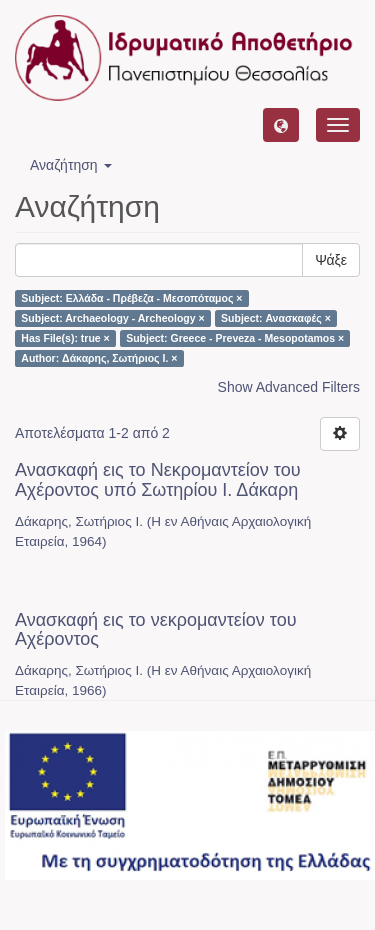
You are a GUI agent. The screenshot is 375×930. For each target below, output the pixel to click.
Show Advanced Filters (289, 387)
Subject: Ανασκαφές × (276, 318)
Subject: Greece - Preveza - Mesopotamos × (235, 338)
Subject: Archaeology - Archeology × (112, 318)
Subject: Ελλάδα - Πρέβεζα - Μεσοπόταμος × (131, 298)
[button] (281, 125)
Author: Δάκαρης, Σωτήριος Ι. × (99, 358)
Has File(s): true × (65, 338)
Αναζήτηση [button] (71, 165)
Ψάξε (331, 260)
